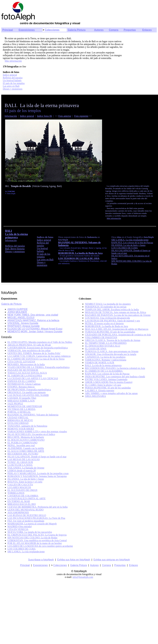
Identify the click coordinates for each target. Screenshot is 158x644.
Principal (8, 30)
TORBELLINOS (16, 493)
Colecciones (52, 30)
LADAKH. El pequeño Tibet (22, 398)
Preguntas (130, 30)
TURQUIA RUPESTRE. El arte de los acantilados (110, 332)
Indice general (10, 75)
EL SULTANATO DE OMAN (22, 490)
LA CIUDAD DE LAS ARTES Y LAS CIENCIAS (33, 378)
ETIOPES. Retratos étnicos (21, 387)
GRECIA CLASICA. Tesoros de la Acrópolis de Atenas (113, 340)
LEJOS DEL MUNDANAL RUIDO (25, 510)
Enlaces (147, 30)
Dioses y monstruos (13, 89)
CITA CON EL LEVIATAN (21, 362)
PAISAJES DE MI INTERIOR (23, 370)
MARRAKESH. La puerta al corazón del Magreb (32, 524)
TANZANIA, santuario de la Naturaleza (27, 426)
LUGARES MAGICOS (19, 487)
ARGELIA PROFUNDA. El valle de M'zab (29, 345)
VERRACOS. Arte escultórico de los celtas (29, 350)
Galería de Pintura (11, 304)
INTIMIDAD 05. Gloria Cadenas (24, 384)
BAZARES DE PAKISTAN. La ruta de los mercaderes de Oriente (118, 315)
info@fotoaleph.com (83, 577)
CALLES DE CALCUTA (20, 485)
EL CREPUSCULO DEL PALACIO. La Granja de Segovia (37, 535)
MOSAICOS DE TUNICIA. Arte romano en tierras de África (116, 312)
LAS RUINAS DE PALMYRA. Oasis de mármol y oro (112, 321)
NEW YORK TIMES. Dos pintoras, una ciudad (33, 315)
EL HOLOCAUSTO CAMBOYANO (26, 440)
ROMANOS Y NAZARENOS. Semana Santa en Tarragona (37, 476)
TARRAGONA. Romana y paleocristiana (106, 360)
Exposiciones (27, 30)
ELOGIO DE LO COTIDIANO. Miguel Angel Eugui (35, 329)
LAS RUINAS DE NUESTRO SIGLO (27, 515)
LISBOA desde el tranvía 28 (22, 471)
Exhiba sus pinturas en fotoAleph (112, 560)
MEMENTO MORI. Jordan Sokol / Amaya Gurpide (35, 332)
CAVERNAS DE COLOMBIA (23, 496)
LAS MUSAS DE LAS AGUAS (24, 459)
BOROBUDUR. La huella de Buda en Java (80, 253)
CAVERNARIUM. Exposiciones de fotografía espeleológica (38, 348)
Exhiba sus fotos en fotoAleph (74, 560)
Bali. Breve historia (15, 249)
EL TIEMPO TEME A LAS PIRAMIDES (106, 343)
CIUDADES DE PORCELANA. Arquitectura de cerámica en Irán (118, 335)
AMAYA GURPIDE (18, 309)
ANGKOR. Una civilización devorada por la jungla (111, 354)
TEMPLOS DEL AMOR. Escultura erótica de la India (112, 310)
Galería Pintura (77, 30)
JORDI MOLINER (17, 312)
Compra (114, 30)
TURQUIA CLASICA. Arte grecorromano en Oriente (112, 351)
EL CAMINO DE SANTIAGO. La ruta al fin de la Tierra (36, 359)
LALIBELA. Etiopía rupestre (100, 391)
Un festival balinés (12, 80)
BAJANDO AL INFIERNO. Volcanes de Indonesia (33, 415)
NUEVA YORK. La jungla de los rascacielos (30, 532)
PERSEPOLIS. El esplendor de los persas (106, 307)
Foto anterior (65, 116)
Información (11, 116)
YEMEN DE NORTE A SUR (100, 363)
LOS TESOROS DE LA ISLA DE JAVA (79, 258)
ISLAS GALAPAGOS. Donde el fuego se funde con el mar (37, 457)
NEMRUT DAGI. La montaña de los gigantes (108, 304)
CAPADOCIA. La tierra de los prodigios (105, 357)
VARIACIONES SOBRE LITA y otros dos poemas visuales (37, 431)
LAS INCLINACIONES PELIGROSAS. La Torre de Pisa (36, 518)
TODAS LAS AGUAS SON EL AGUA (27, 373)
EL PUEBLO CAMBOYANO (22, 443)
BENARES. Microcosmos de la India (26, 364)
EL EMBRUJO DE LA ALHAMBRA (104, 371)
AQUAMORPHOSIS (18, 512)
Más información (13, 61)
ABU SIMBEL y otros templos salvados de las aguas (111, 393)
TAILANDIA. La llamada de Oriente (26, 468)
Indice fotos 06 (44, 116)
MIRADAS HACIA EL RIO (22, 504)
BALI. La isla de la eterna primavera (103, 365)
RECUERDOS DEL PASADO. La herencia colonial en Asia (115, 368)
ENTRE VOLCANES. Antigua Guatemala (106, 379)
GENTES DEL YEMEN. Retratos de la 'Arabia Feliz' (34, 353)
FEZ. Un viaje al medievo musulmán (26, 521)
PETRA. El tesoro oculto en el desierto (104, 323)
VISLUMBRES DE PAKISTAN (101, 337)
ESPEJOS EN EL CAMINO (22, 381)
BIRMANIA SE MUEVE (20, 420)
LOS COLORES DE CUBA (22, 549)
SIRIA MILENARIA (95, 396)
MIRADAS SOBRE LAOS (21, 401)
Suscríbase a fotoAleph (41, 560)
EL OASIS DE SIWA (96, 349)
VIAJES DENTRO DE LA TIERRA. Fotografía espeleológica (38, 367)
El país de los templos (14, 83)
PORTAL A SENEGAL (19, 412)
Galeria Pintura (79, 565)
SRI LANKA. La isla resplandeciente (130, 240)
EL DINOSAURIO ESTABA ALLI (103, 346)
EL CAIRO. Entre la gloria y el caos (103, 385)
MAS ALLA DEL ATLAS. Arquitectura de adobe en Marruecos (117, 329)
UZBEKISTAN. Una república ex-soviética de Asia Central (37, 540)
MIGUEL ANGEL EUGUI (21, 318)
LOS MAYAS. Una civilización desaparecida (107, 318)
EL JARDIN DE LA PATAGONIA (25, 376)
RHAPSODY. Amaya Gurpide (24, 326)
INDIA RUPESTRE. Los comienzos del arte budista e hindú (115, 377)
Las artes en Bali (11, 86)
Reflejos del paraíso (13, 78)
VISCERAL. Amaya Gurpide (23, 323)
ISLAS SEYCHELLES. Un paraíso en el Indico (31, 434)
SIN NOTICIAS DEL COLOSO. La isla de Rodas (32, 538)
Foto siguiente (81, 116)
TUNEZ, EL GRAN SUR (20, 462)
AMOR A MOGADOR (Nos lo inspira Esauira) (109, 382)
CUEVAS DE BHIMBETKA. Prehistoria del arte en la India (38, 507)
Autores (99, 30)
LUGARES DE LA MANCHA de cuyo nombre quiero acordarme (40, 546)
